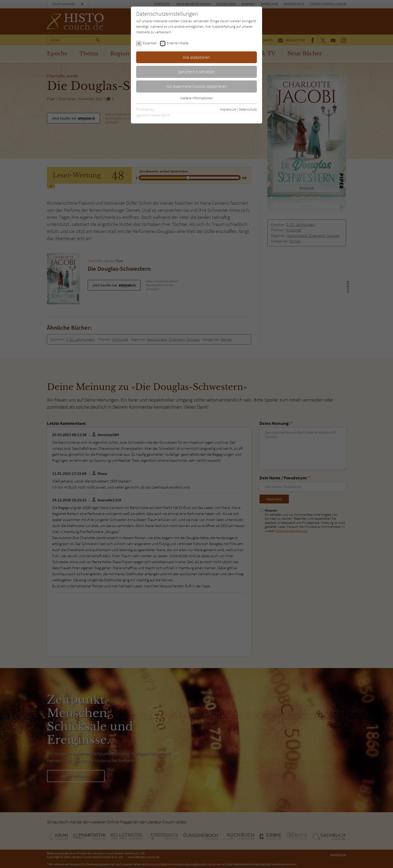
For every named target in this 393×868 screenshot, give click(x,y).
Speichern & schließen (196, 72)
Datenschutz (248, 109)
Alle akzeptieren (196, 57)
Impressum (228, 109)
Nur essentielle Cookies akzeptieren (197, 86)
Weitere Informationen (196, 98)
